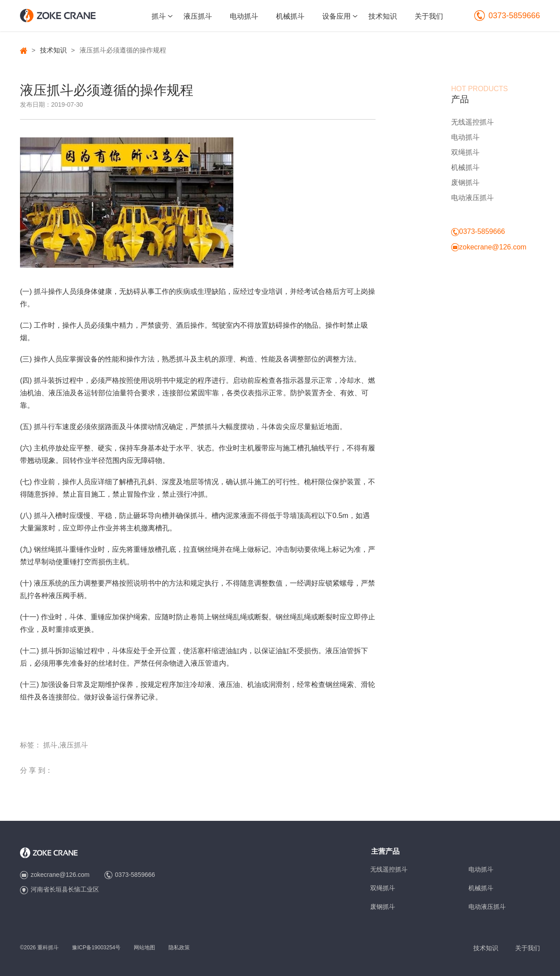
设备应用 (336, 16)
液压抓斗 (198, 16)
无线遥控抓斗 (472, 122)
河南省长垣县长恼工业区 (65, 889)
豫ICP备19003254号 (96, 948)
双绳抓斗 (465, 152)
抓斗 (159, 16)
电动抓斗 (244, 16)
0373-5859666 (507, 16)
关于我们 (429, 16)
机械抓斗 (290, 16)
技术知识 (383, 16)
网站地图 (144, 948)
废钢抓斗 (465, 183)
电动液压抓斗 (472, 198)
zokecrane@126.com (493, 247)
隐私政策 (179, 948)
